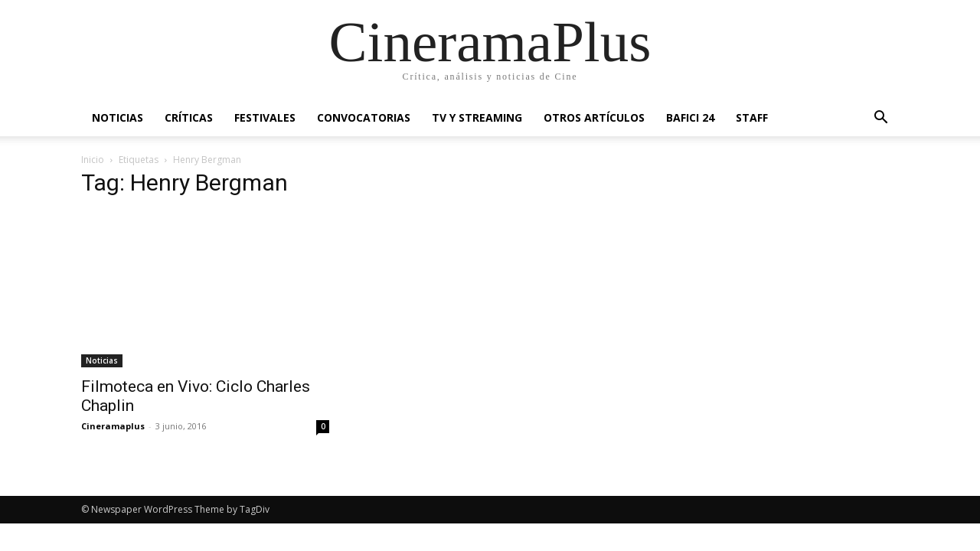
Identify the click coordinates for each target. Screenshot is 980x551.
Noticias (118, 117)
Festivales (265, 117)
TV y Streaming (477, 117)
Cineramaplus (113, 426)
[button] (880, 119)
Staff (752, 117)
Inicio (93, 160)
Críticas (189, 117)
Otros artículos (594, 117)
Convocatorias (364, 117)
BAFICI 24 (690, 117)
